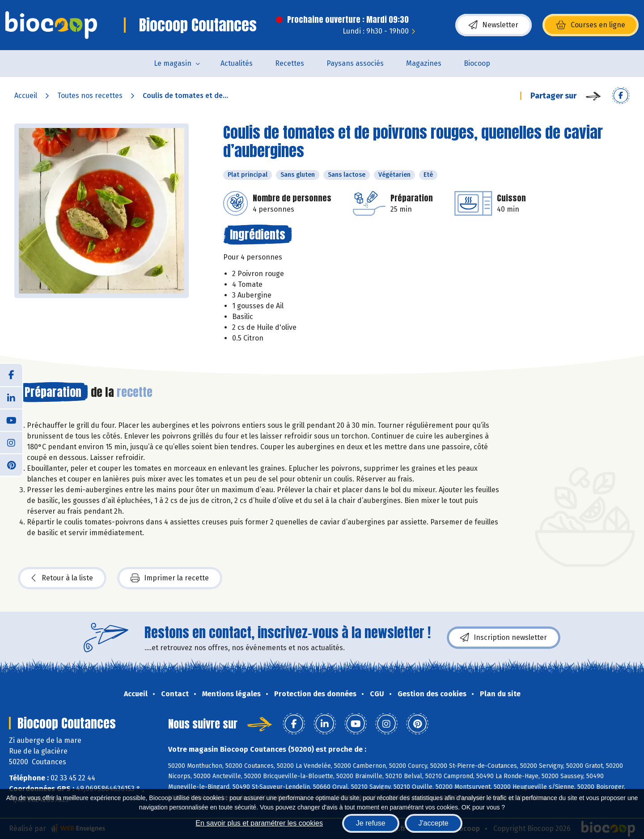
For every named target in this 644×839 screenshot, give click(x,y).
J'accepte (434, 823)
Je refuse (371, 823)
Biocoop (477, 63)
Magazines (424, 63)
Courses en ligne (591, 25)
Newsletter (494, 25)
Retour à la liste (62, 578)
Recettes (290, 63)
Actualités (237, 63)
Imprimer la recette (170, 578)
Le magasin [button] (173, 63)
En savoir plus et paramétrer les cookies (259, 823)
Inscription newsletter (504, 638)
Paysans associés (355, 63)
